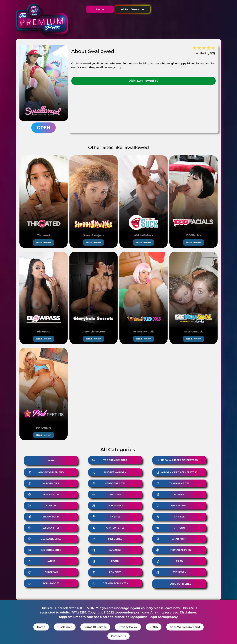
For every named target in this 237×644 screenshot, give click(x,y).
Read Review (44, 242)
